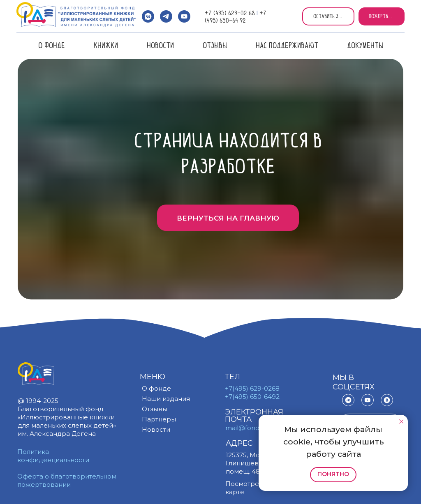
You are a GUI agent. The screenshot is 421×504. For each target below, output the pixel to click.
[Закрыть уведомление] (401, 421)
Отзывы (215, 45)
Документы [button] (365, 45)
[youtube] (184, 16)
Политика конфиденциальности (53, 456)
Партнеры (159, 419)
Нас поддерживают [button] (287, 45)
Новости (160, 45)
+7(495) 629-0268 (252, 388)
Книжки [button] (106, 45)
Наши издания (166, 399)
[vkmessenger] (148, 16)
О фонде (156, 388)
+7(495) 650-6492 (252, 397)
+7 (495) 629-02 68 (230, 13)
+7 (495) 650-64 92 (236, 16)
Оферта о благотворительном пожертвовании (67, 480)
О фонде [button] (52, 45)
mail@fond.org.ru (252, 428)
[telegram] (166, 16)
